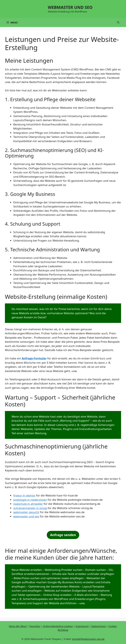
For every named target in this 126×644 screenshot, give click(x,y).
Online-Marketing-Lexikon (58, 626)
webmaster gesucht (26, 512)
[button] (118, 23)
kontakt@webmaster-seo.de (88, 639)
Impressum (82, 626)
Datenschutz (99, 626)
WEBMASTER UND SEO (70, 7)
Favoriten (35, 626)
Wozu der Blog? (18, 626)
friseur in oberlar (24, 495)
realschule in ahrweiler (28, 504)
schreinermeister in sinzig (30, 508)
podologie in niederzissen (30, 500)
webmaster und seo (26, 516)
